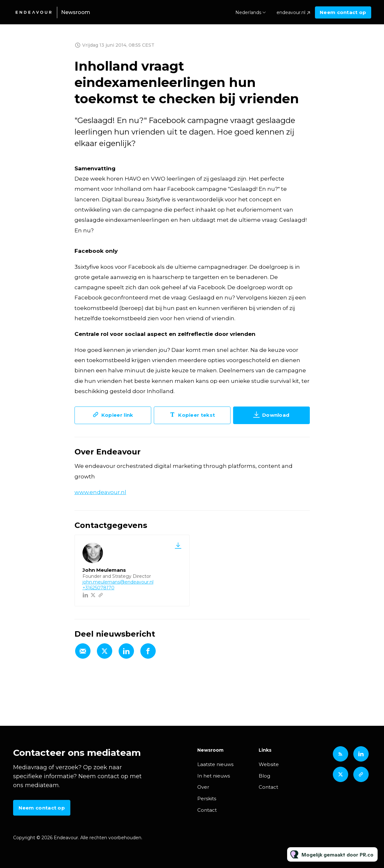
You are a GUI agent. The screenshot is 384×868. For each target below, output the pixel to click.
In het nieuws (214, 776)
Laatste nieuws (215, 764)
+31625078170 (98, 588)
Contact (207, 810)
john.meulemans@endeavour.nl (118, 582)
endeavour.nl (291, 12)
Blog (264, 776)
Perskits (207, 798)
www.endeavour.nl (100, 492)
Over (203, 787)
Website (269, 764)
